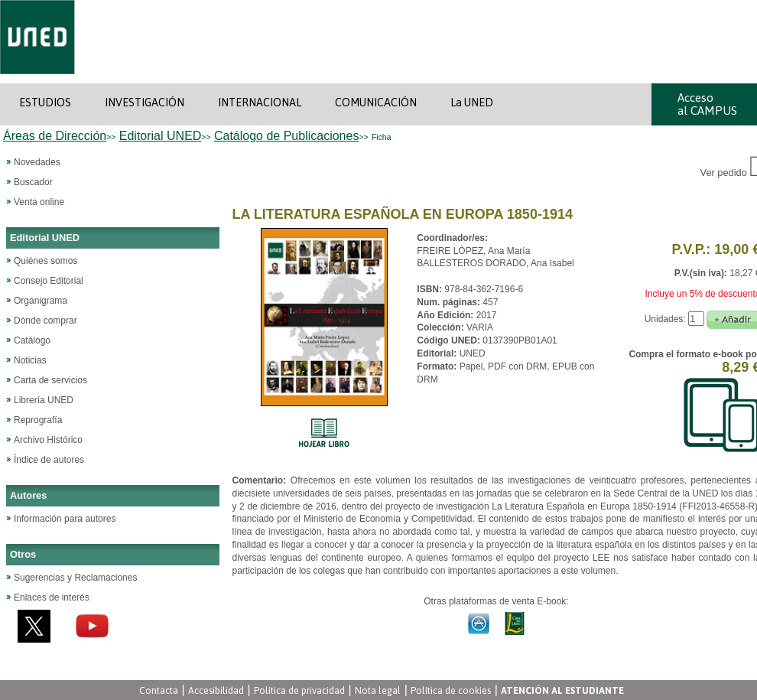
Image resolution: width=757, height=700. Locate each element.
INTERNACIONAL (260, 103)
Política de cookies (451, 690)
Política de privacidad (299, 690)
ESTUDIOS (45, 103)
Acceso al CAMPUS (707, 104)
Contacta (159, 690)
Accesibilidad (216, 690)
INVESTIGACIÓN (145, 103)
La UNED (472, 103)
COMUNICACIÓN (376, 103)
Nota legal (378, 690)
